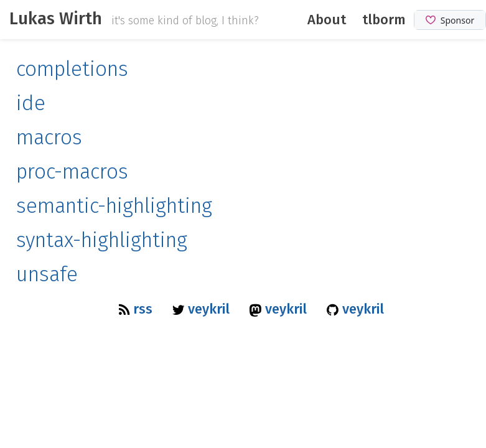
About (327, 20)
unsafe (47, 275)
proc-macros (72, 172)
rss (138, 309)
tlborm (384, 20)
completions (72, 69)
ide (31, 104)
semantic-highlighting (114, 206)
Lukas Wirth (56, 18)
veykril (203, 309)
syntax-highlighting (102, 240)
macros (49, 138)
